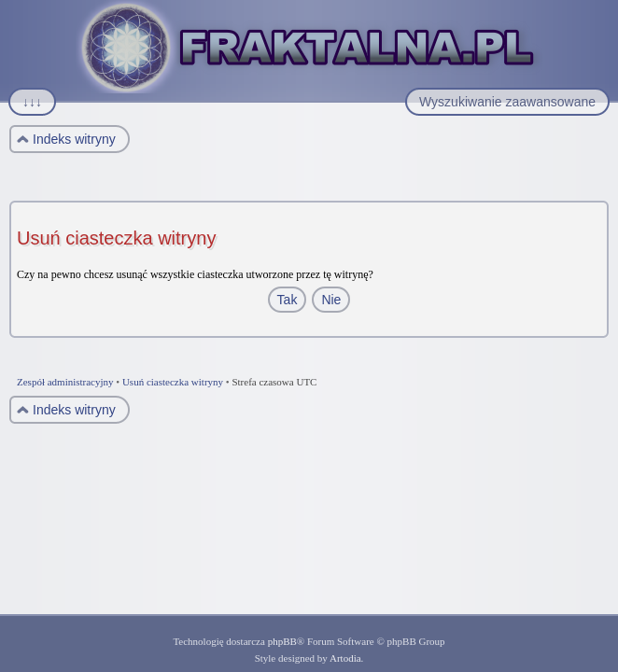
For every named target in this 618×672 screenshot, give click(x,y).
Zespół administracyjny (65, 382)
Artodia (345, 658)
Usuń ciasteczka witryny (173, 382)
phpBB (282, 641)
